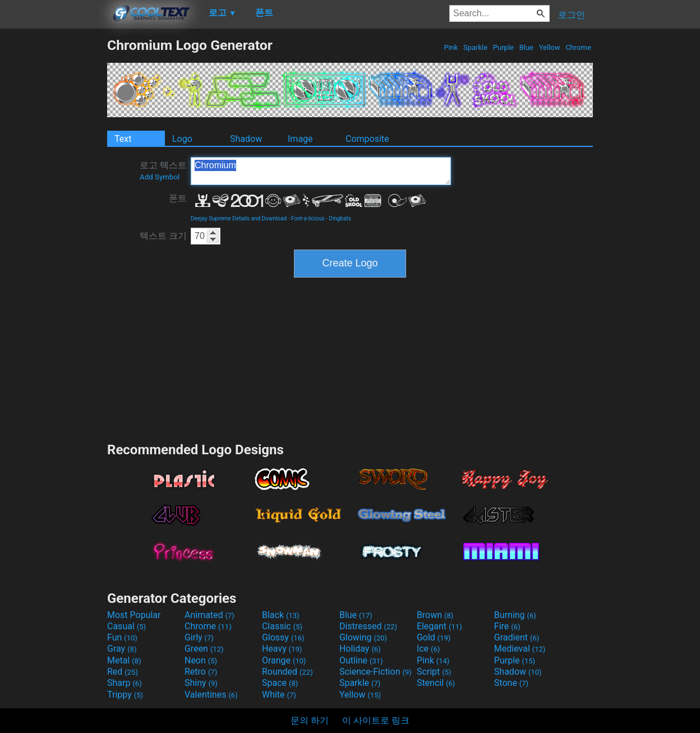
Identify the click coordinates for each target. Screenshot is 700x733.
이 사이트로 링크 (376, 720)
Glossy (283, 637)
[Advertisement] (53, 205)
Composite (367, 139)
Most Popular (134, 615)
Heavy (282, 649)
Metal (124, 660)
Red (123, 672)
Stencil (436, 683)
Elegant (439, 626)
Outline (361, 660)
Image (300, 139)
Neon (201, 660)
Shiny (201, 683)
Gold (434, 637)
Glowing (363, 637)
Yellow (549, 47)
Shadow (246, 139)
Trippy (125, 695)
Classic (282, 626)
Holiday (360, 649)
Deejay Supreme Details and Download (239, 218)
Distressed (368, 626)
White (279, 695)
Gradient (517, 637)
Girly (199, 637)
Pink (451, 47)
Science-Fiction (376, 672)
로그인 (572, 15)
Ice (428, 649)
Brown (435, 615)
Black (281, 615)
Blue (526, 47)
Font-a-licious (308, 218)
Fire (507, 626)
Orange (284, 660)
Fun (122, 637)
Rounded (287, 672)
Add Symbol (160, 177)
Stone (511, 683)
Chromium (321, 171)
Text (123, 139)
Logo (182, 139)
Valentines (211, 695)
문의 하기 (310, 720)
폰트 (178, 198)
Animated (209, 615)
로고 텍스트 (163, 170)
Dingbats (340, 218)
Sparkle (476, 47)
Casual (126, 626)
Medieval (520, 649)
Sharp (125, 683)
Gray (122, 649)
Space (280, 683)
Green (204, 649)
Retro (201, 672)
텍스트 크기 (163, 236)
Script (434, 672)
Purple (504, 47)
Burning (515, 615)
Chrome (578, 47)
